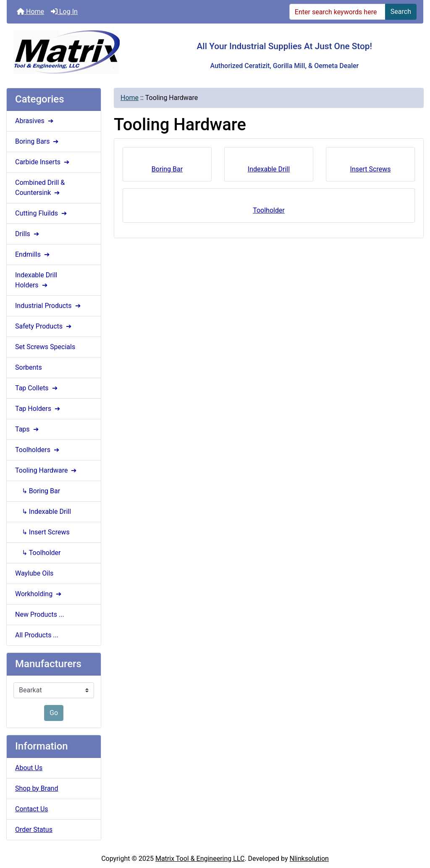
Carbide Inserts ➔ (43, 162)
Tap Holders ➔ (38, 409)
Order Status (34, 830)
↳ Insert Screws (42, 532)
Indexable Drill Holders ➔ (36, 280)
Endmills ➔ (33, 254)
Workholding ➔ (39, 594)
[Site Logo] (76, 52)
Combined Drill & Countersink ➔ (40, 188)
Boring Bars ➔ (38, 141)
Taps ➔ (28, 429)
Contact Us (32, 809)
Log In (64, 12)
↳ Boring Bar (38, 491)
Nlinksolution (309, 859)
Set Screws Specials (45, 347)
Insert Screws (371, 167)
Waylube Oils (34, 573)
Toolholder (269, 208)
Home (30, 12)
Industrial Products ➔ (49, 306)
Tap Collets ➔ (37, 388)
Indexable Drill (269, 167)
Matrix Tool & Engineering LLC (200, 859)
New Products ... (40, 614)
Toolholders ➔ (38, 450)
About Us (29, 768)
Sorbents (29, 367)
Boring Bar (167, 167)
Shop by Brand (37, 788)
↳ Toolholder (38, 553)
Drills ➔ (28, 234)
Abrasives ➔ (35, 121)
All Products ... (37, 635)
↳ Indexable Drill (43, 512)
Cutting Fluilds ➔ (42, 213)
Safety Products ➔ (44, 326)
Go (54, 713)
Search (401, 12)
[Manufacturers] (54, 690)
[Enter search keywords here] (337, 12)
